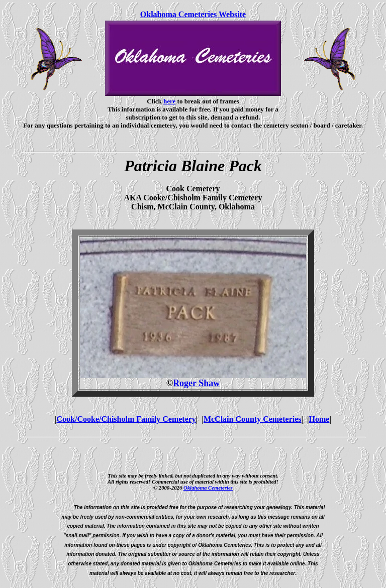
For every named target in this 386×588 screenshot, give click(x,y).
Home (319, 419)
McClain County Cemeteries (253, 419)
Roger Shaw (196, 383)
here (169, 101)
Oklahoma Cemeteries (208, 488)
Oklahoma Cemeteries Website (193, 14)
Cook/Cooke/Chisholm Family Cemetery (126, 419)
